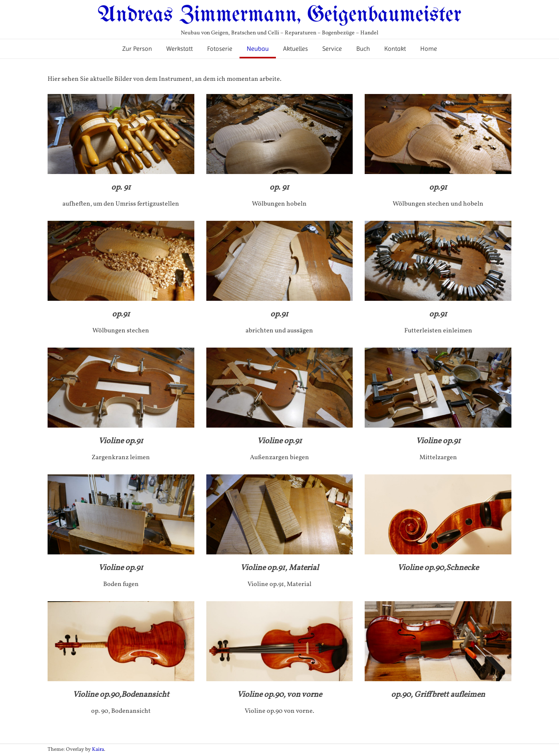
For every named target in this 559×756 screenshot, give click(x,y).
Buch (363, 49)
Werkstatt (180, 49)
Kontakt (395, 49)
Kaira (98, 750)
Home (429, 49)
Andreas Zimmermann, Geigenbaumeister (279, 15)
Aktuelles (295, 49)
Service (332, 49)
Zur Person (137, 49)
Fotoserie (220, 49)
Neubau (258, 49)
